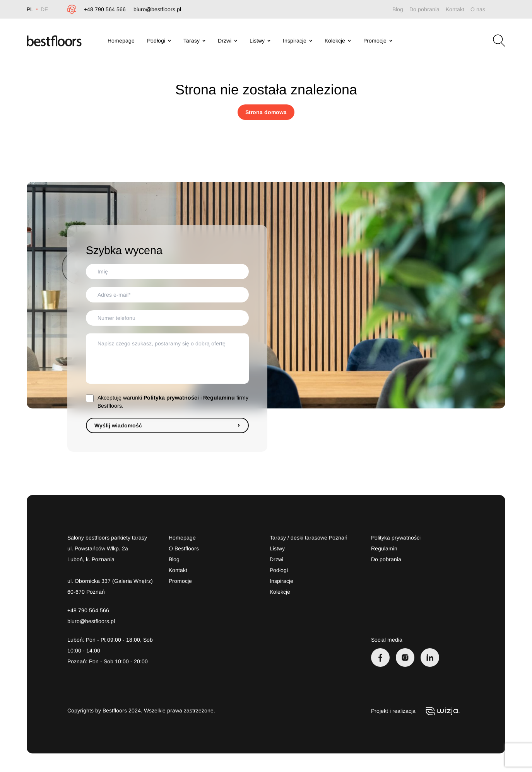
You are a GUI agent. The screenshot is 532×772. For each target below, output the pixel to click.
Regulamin (384, 548)
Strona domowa (266, 112)
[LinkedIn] (430, 658)
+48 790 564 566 (105, 9)
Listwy (260, 41)
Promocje (378, 41)
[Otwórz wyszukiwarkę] (499, 41)
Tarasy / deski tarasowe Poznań (309, 538)
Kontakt (455, 9)
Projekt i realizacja (417, 711)
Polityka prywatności (171, 398)
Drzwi (228, 41)
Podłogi (159, 41)
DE (44, 9)
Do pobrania (424, 9)
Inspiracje (298, 41)
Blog (398, 9)
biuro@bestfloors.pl (157, 9)
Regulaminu (219, 398)
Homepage (121, 41)
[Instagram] (405, 658)
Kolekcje (338, 41)
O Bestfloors (184, 548)
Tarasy (194, 41)
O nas (478, 9)
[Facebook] (380, 658)
